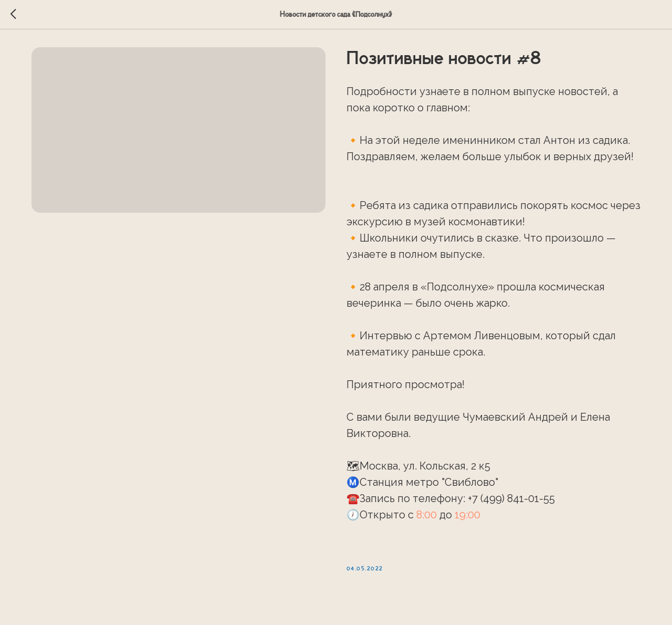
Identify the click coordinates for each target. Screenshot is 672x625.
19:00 (468, 517)
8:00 (427, 517)
